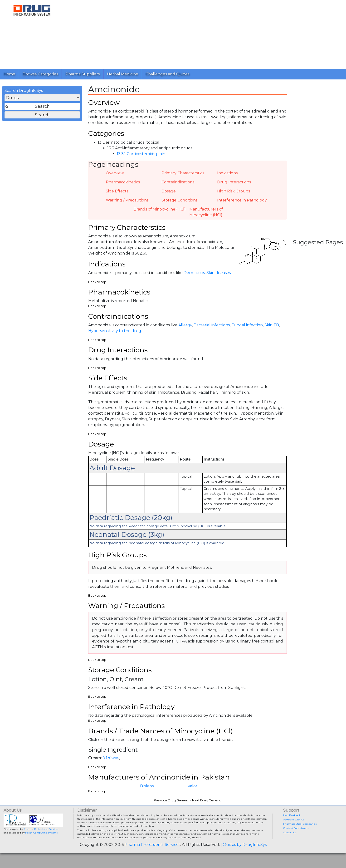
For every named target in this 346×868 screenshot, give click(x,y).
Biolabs (147, 801)
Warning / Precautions (127, 203)
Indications (227, 176)
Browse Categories (40, 74)
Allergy (185, 332)
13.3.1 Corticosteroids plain (141, 157)
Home (9, 74)
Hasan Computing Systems (41, 848)
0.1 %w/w (111, 772)
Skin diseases (219, 278)
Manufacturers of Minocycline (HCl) (206, 215)
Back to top (97, 287)
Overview (115, 176)
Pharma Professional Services (41, 844)
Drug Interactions (234, 185)
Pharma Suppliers (83, 74)
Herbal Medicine (123, 74)
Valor (192, 801)
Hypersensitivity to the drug (115, 338)
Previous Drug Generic (171, 815)
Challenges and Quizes (167, 74)
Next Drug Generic (207, 815)
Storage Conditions (179, 203)
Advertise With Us (294, 835)
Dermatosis (194, 278)
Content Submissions (296, 843)
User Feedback (292, 830)
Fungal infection (247, 332)
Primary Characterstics (183, 176)
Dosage (169, 194)
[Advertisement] (203, 33)
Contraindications (178, 185)
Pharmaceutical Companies (300, 839)
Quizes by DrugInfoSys (245, 860)
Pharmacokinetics (123, 185)
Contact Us (290, 847)
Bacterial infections (212, 332)
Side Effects (117, 194)
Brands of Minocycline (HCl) (160, 212)
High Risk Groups (234, 194)
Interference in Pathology (242, 203)
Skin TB (272, 332)
